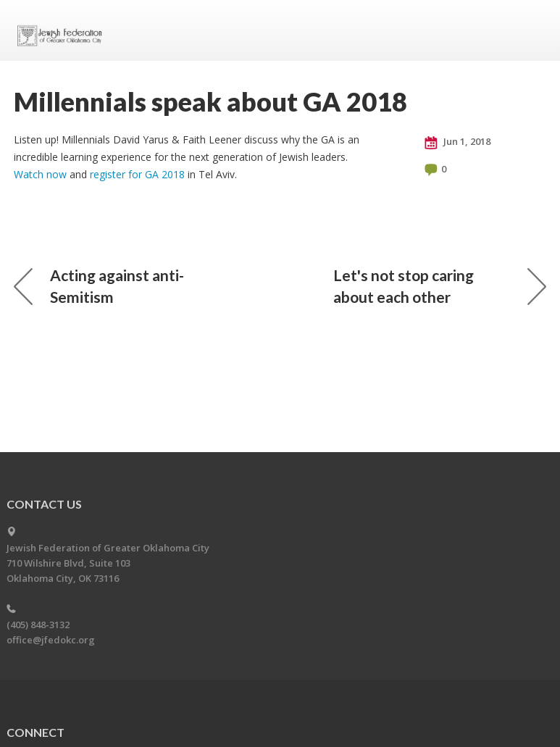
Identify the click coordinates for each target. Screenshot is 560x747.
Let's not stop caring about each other (440, 286)
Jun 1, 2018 (457, 142)
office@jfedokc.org (51, 640)
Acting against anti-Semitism (99, 286)
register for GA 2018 (137, 174)
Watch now (40, 174)
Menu (530, 30)
